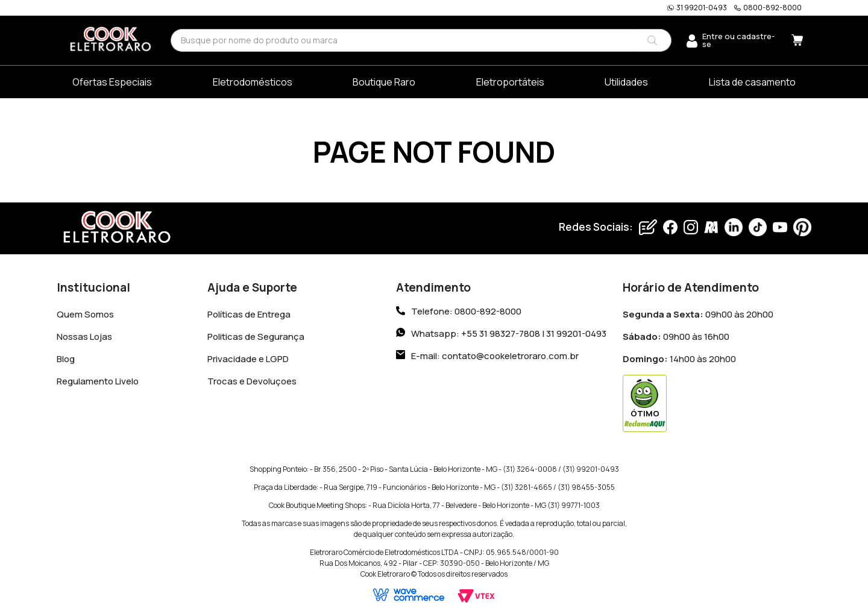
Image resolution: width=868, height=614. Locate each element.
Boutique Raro (384, 82)
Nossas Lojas (84, 334)
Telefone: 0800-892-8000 (466, 309)
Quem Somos (85, 312)
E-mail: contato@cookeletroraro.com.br (495, 353)
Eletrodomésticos (253, 82)
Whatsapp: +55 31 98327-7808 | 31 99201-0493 (509, 331)
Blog (66, 356)
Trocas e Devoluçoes (252, 379)
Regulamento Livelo (98, 379)
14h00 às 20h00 (679, 356)
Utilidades (626, 82)
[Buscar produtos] (652, 40)
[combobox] (421, 40)
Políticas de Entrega (249, 312)
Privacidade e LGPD (248, 356)
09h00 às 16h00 (676, 334)
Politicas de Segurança (256, 334)
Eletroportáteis (510, 82)
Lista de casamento (752, 82)
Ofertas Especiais (112, 82)
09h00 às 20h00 (698, 312)
